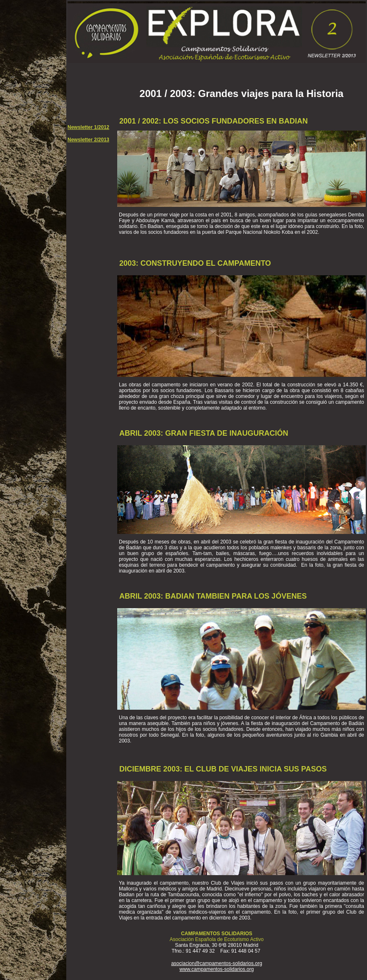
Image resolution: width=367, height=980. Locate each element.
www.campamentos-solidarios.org (216, 969)
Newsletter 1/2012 (88, 127)
